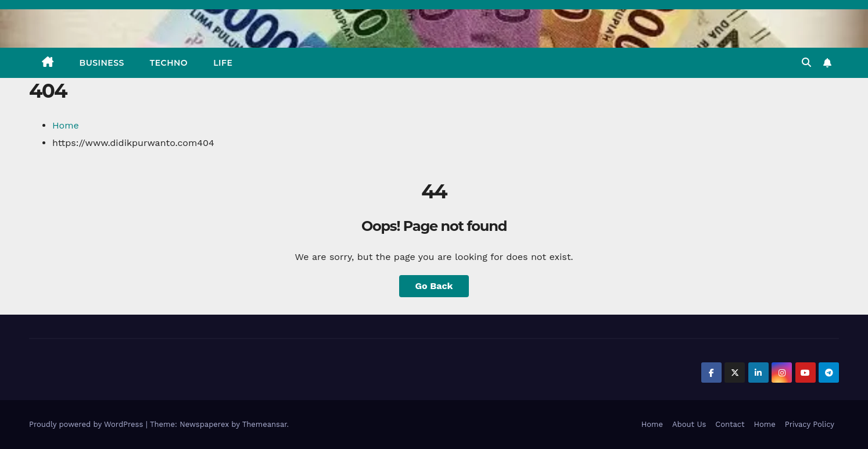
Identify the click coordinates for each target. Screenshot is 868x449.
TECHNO (169, 63)
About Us (689, 424)
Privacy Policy (810, 424)
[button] (806, 63)
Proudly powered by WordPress (87, 424)
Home (66, 125)
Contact (730, 424)
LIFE (223, 63)
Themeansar (265, 424)
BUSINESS (102, 63)
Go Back (434, 286)
